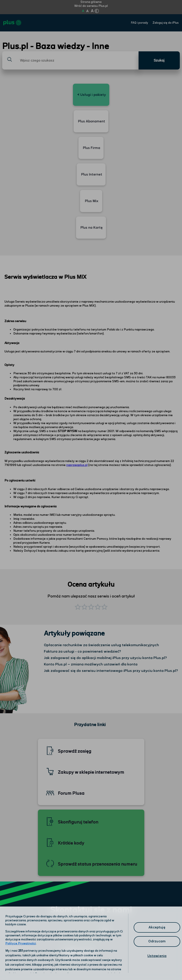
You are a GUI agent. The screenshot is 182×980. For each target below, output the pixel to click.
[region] (91, 943)
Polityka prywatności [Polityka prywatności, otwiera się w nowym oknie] (73, 943)
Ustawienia (157, 956)
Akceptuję (157, 927)
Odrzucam (157, 941)
